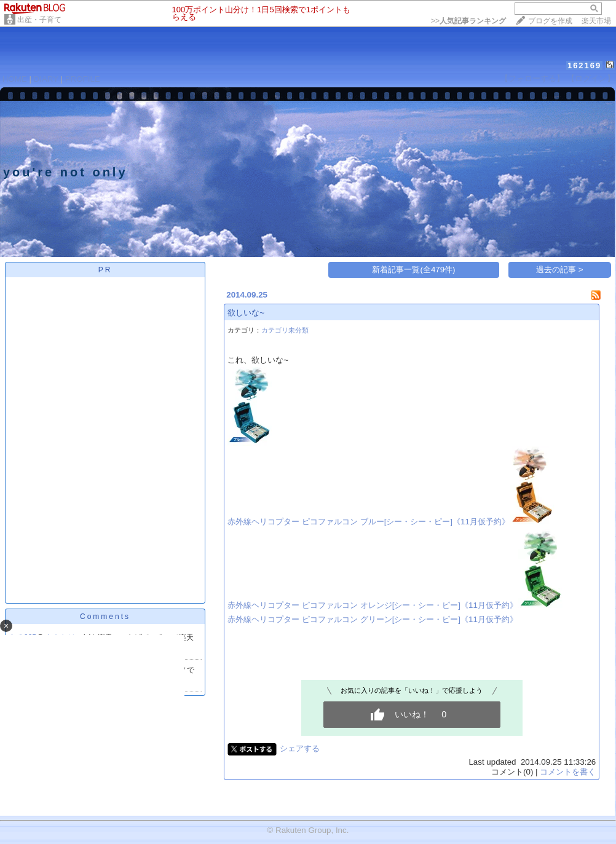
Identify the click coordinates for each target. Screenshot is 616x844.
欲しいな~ (246, 313)
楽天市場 (596, 21)
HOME (15, 79)
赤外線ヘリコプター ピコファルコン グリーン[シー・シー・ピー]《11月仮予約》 (373, 619)
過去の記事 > (560, 270)
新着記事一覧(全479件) (413, 270)
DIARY (46, 79)
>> (468, 21)
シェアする (300, 748)
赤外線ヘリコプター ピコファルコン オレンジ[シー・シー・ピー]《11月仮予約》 (373, 605)
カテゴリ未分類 (285, 330)
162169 (584, 65)
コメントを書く (568, 772)
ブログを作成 (550, 21)
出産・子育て (39, 20)
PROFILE (83, 79)
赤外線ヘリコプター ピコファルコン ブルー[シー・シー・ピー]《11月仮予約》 (369, 522)
